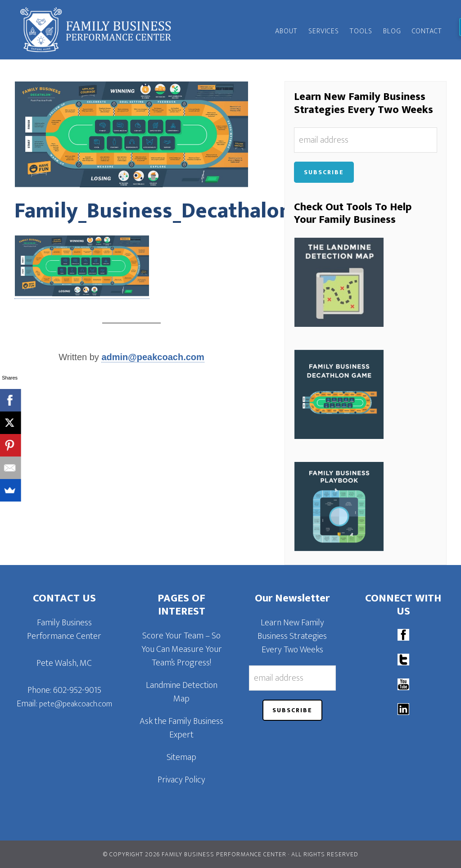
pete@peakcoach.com (76, 704)
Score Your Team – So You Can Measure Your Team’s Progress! (182, 649)
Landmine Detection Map (182, 692)
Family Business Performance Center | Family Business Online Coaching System (95, 30)
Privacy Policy (181, 780)
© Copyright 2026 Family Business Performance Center (195, 854)
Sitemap (181, 757)
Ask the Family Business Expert (181, 728)
